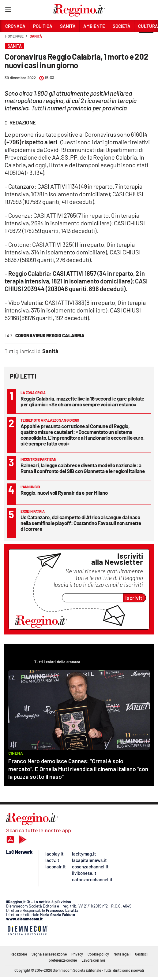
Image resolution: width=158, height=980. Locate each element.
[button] (146, 39)
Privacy (77, 954)
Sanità (36, 36)
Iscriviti (135, 598)
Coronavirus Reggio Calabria (50, 335)
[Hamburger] (8, 11)
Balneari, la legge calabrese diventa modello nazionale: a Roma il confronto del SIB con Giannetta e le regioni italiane (83, 468)
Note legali (122, 954)
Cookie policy (98, 954)
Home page (14, 36)
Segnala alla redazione (49, 954)
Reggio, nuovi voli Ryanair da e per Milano (64, 493)
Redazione (19, 954)
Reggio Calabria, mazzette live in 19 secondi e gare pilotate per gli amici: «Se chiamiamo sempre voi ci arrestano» (82, 401)
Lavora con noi (93, 960)
